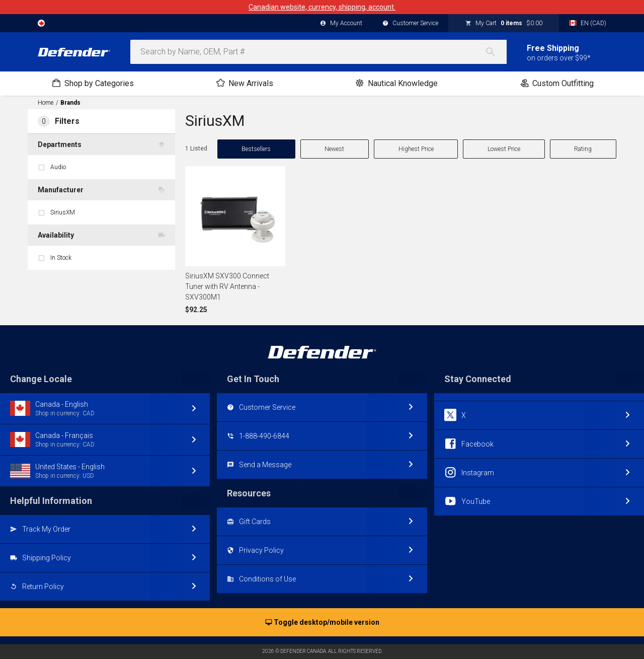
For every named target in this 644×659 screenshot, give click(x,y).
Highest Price (416, 149)
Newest (334, 149)
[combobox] (318, 52)
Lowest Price (504, 149)
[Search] (496, 52)
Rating (583, 149)
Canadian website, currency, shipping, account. (322, 7)
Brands (70, 103)
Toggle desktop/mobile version (322, 623)
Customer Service (410, 24)
